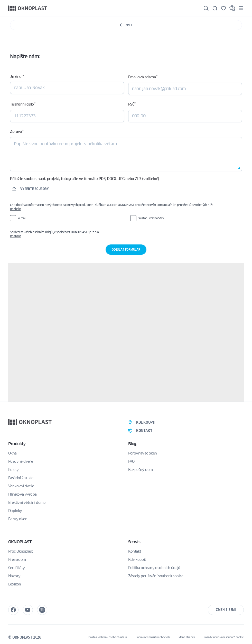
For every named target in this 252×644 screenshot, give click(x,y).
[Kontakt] (215, 8)
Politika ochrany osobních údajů (154, 568)
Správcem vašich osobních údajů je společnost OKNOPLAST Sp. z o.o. (124, 234)
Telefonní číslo (23, 104)
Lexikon (15, 584)
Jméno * (17, 77)
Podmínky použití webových (153, 637)
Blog (132, 444)
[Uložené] (223, 8)
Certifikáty (16, 568)
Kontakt (135, 551)
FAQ (131, 461)
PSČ (132, 104)
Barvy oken (18, 519)
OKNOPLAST (20, 542)
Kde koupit (137, 560)
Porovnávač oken (143, 453)
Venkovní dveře (21, 486)
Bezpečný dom (141, 470)
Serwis (134, 542)
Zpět (126, 25)
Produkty (17, 444)
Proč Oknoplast (21, 551)
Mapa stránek (187, 637)
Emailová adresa (143, 77)
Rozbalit (15, 209)
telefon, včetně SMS (151, 218)
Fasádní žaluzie (21, 478)
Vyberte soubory (35, 189)
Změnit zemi (226, 610)
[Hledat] (206, 8)
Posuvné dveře (21, 461)
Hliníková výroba (22, 494)
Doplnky (15, 511)
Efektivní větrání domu (27, 503)
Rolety (13, 470)
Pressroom (17, 560)
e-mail (22, 218)
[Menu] (241, 8)
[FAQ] (232, 8)
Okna (12, 453)
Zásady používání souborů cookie (156, 576)
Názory (14, 576)
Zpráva (17, 131)
